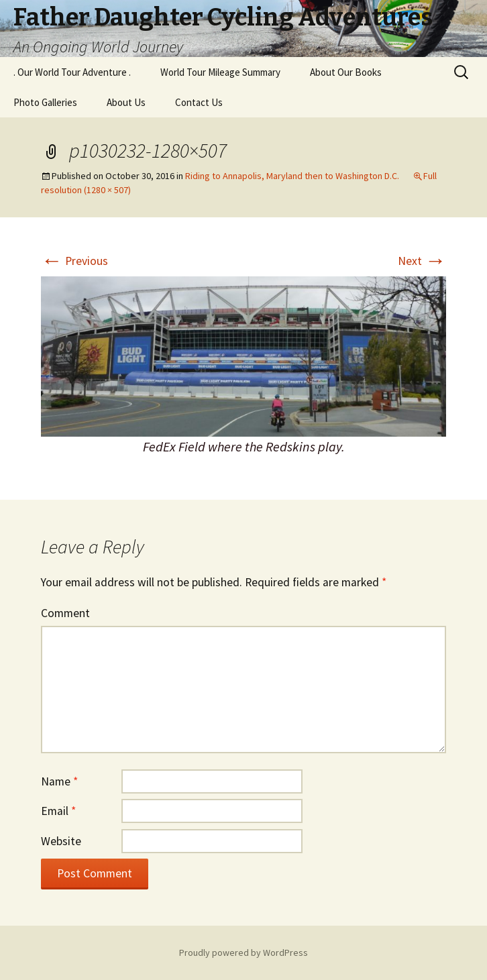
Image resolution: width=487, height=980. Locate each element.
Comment (65, 613)
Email (58, 811)
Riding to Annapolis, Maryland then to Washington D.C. (292, 176)
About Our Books (346, 72)
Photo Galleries (45, 102)
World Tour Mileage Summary (220, 72)
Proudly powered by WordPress (243, 952)
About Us (126, 102)
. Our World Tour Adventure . (72, 72)
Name (59, 781)
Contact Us (199, 102)
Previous (74, 261)
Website (61, 841)
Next (422, 261)
